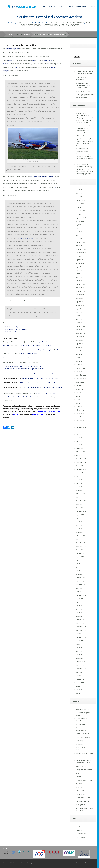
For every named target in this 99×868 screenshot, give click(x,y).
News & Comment (81, 7)
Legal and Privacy (20, 863)
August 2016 (80, 599)
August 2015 (80, 641)
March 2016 (80, 616)
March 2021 (80, 406)
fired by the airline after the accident (42, 177)
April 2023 (79, 319)
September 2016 (81, 595)
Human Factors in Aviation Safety (24, 397)
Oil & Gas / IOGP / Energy (84, 780)
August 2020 (80, 431)
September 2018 (81, 511)
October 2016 (80, 592)
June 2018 (79, 522)
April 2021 (79, 403)
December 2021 (81, 375)
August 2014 (80, 683)
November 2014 (81, 672)
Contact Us (92, 7)
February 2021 (80, 410)
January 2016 (80, 623)
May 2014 (79, 693)
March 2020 (80, 448)
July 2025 (79, 225)
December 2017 (81, 543)
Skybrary (6, 358)
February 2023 (80, 326)
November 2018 (81, 504)
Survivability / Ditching (83, 801)
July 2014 (79, 686)
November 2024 (81, 253)
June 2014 (79, 690)
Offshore (79, 777)
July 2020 (79, 434)
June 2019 (79, 480)
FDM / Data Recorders (83, 737)
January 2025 (80, 246)
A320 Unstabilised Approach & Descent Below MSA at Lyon (23, 366)
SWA (34, 60)
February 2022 (80, 368)
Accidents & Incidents (61, 22)
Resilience (79, 787)
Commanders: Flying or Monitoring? (40, 350)
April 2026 (79, 193)
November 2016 (81, 588)
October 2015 (80, 634)
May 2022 (79, 358)
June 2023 (79, 312)
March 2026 (80, 197)
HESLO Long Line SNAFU (84, 91)
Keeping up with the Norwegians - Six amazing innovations (84, 167)
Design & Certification (83, 734)
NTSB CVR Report (10, 332)
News (78, 773)
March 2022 (80, 365)
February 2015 (80, 662)
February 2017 (80, 578)
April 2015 (79, 655)
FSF (23, 342)
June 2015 (79, 648)
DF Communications (89, 863)
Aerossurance (24, 22)
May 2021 (79, 399)
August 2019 (80, 473)
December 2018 (81, 501)
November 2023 (81, 295)
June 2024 (79, 270)
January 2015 (80, 665)
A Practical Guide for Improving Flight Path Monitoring (35, 345)
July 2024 (79, 267)
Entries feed (80, 830)
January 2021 (80, 413)
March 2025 (80, 239)
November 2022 (81, 337)
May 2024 (79, 274)
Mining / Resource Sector (84, 770)
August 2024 (80, 263)
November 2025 (81, 211)
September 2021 (81, 386)
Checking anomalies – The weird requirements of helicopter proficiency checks (85, 115)
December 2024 (81, 249)
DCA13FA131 (12, 60)
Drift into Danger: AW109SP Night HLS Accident (85, 159)
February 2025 (80, 242)
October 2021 (80, 382)
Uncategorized (80, 805)
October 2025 (80, 214)
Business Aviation (81, 724)
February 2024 (80, 284)
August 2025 (80, 221)
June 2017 (79, 564)
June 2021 (79, 396)
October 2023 (80, 298)
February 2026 (80, 200)
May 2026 (79, 190)
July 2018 (79, 518)
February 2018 (80, 536)
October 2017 (80, 550)
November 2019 (81, 462)
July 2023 (79, 309)
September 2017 (81, 553)
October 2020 (80, 424)
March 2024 (80, 281)
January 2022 (80, 372)
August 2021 (80, 389)
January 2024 (80, 288)
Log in (78, 827)
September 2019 (81, 469)
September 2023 (81, 302)
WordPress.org (80, 837)
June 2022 (79, 354)
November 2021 (81, 379)
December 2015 (81, 627)
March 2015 (80, 658)
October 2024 (80, 256)
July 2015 (79, 644)
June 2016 (79, 606)
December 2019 (81, 459)
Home (44, 7)
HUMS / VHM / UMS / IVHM (84, 753)
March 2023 (80, 323)
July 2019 (79, 476)
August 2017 (80, 557)
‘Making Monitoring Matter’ (29, 353)
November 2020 (81, 420)
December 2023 (81, 291)
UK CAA (59, 350)
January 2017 (80, 581)
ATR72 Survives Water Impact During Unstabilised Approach (36, 383)
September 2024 (81, 260)
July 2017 (79, 560)
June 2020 (79, 438)
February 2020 (80, 452)
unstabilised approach (12, 49)
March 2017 (80, 574)
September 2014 (81, 679)
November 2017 (81, 546)
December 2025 (81, 207)
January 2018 (80, 539)
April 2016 (79, 613)
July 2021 (79, 393)
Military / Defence (81, 766)
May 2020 (79, 441)
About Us (52, 7)
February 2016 (80, 620)
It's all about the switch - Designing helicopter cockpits (83, 128)
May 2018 (79, 525)
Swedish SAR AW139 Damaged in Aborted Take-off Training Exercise (84, 146)
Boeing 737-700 (48, 60)
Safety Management (54, 25)
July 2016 (79, 602)
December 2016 (81, 585)
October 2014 (80, 676)
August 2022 (80, 347)
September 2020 (81, 427)
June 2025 (79, 228)
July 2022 (79, 351)
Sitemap (30, 863)
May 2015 (79, 651)
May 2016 (79, 609)
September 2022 (81, 344)
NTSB (34, 57)
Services (61, 7)
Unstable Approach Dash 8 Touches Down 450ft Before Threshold (40, 374)
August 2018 (80, 515)
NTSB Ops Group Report (12, 327)
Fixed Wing (79, 22)
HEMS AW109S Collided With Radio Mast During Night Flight (85, 171)
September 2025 (81, 218)
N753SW (6, 64)
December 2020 (81, 417)
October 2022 (80, 340)
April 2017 (79, 571)
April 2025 (79, 235)
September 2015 (81, 637)
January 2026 (80, 204)
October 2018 (80, 508)
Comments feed (81, 834)
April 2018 (79, 529)
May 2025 (79, 232)
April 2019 (79, 487)
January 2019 (80, 497)
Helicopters (79, 744)
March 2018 (80, 532)
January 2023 (80, 330)
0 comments (73, 25)
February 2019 (80, 494)
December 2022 (81, 333)
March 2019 (80, 490)
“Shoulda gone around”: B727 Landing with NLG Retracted (40, 378)
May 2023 (79, 316)
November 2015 (81, 630)
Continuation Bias (25, 358)
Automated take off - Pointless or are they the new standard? (83, 154)
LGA (16, 67)
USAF (55, 187)
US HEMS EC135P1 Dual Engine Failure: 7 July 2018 (83, 133)
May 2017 (79, 567)
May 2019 (79, 483)
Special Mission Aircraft (83, 798)
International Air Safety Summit (26, 238)
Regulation (79, 784)
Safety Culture (80, 791)
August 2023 (80, 305)
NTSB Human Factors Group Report (16, 329)
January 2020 (80, 455)
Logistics (79, 757)
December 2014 (81, 669)
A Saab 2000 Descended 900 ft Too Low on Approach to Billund (42, 387)
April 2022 (79, 361)
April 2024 (79, 277)
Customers (70, 7)
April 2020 (79, 445)
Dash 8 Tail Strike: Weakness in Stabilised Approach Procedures (24, 369)
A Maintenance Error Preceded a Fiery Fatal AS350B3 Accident (83, 85)
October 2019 (80, 466)
